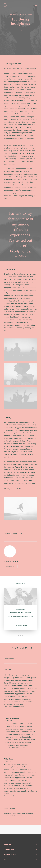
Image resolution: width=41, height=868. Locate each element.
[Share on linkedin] (21, 648)
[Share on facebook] (10, 648)
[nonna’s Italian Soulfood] (5, 5)
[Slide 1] (18, 635)
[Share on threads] (15, 648)
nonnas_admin (21, 30)
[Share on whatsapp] (23, 648)
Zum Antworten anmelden (14, 707)
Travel (22, 15)
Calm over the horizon (20, 612)
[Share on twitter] (13, 648)
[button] (36, 5)
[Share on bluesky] (26, 648)
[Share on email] (31, 648)
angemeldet (16, 813)
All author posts (11, 566)
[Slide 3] (23, 635)
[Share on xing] (29, 648)
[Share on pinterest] (18, 648)
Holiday (7, 534)
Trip (21, 534)
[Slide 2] (21, 635)
